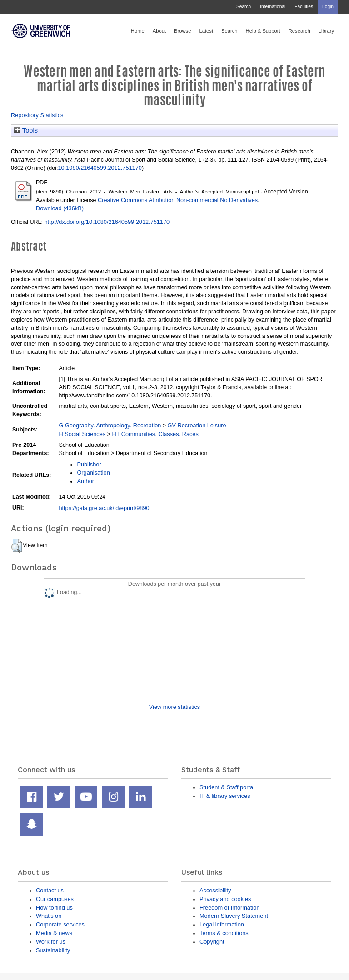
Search (244, 7)
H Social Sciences (82, 434)
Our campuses (55, 899)
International (273, 7)
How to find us (54, 908)
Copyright (212, 942)
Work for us (51, 942)
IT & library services (225, 796)
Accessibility (215, 890)
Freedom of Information (230, 908)
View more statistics (174, 707)
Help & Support (263, 31)
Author (85, 481)
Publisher (89, 464)
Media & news (54, 933)
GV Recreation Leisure (197, 425)
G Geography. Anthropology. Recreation (110, 425)
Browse (182, 31)
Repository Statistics (37, 115)
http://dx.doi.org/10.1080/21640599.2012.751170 (107, 222)
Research (299, 31)
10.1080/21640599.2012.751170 (100, 168)
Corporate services (60, 924)
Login (328, 7)
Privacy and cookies (225, 899)
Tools (26, 130)
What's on (49, 916)
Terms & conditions (224, 933)
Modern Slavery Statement (234, 916)
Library (326, 31)
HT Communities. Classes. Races (155, 434)
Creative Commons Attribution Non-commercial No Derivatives (178, 200)
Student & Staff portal (227, 787)
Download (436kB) (60, 208)
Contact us (50, 890)
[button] (17, 546)
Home (138, 31)
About (159, 31)
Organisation (93, 473)
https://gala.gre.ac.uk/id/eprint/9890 (104, 508)
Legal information (222, 924)
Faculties (304, 7)
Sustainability (53, 950)
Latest (206, 31)
